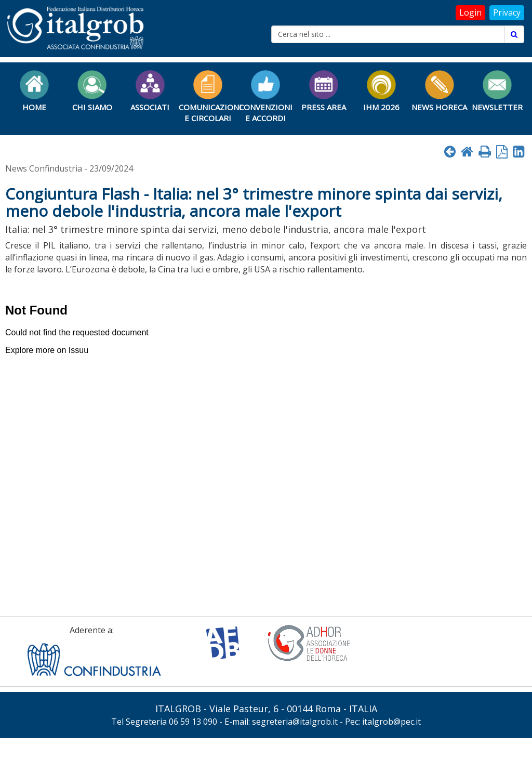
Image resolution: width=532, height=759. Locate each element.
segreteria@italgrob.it (295, 722)
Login (470, 12)
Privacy (507, 12)
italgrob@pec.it (391, 722)
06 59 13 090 (193, 722)
